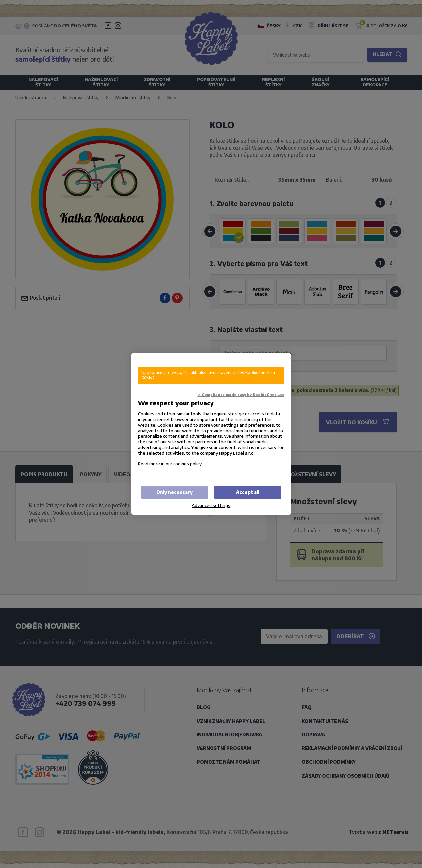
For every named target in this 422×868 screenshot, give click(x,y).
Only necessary (174, 492)
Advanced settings (211, 505)
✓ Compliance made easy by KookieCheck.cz (241, 394)
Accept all (248, 492)
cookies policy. (188, 464)
